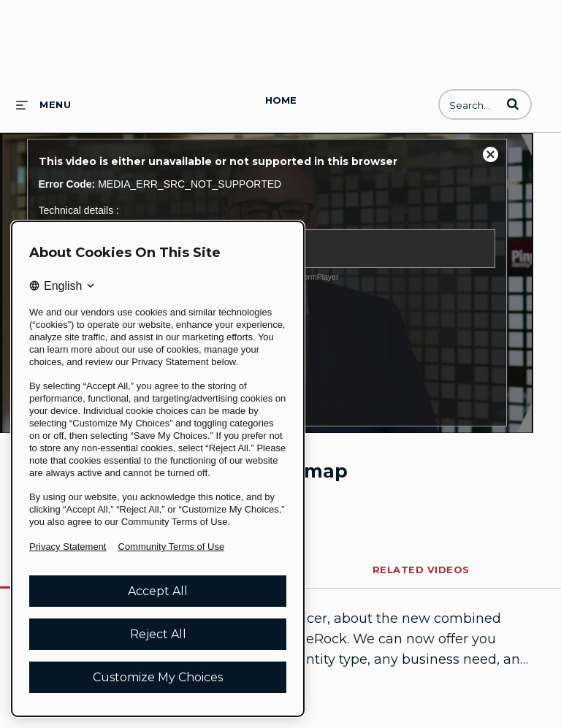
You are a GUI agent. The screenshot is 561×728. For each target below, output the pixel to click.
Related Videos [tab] (421, 570)
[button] (513, 104)
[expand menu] (43, 104)
